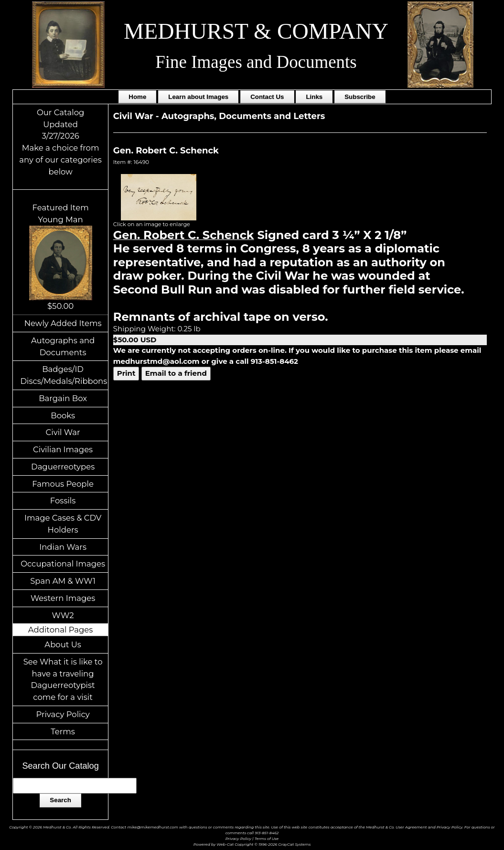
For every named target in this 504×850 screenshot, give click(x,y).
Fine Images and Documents (256, 62)
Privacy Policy (63, 714)
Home (137, 97)
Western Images (63, 598)
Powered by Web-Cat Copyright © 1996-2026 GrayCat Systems (252, 844)
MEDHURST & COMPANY (256, 31)
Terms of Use (267, 839)
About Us (63, 644)
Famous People (63, 484)
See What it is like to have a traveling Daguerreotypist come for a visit (63, 679)
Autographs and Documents (63, 346)
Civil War (63, 432)
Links (314, 97)
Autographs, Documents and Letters (243, 116)
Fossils (63, 501)
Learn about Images (198, 97)
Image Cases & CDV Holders (63, 524)
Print (126, 373)
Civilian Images (63, 449)
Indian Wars (63, 547)
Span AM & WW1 (63, 581)
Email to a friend (176, 373)
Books (63, 415)
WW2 (63, 615)
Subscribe (360, 97)
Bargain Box (63, 398)
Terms (63, 731)
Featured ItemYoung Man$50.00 (61, 257)
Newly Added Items (63, 323)
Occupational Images (63, 564)
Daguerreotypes (63, 467)
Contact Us (267, 97)
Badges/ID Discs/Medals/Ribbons (64, 375)
